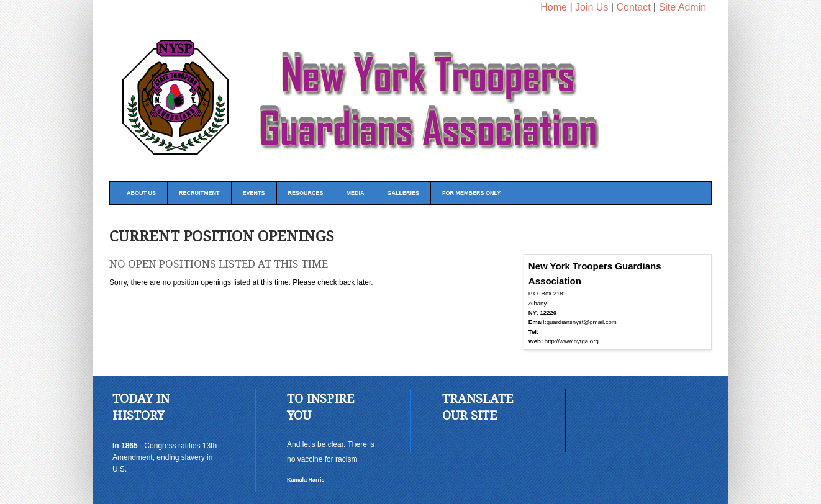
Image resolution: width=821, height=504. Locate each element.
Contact (633, 7)
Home (554, 7)
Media (356, 193)
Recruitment (199, 193)
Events (254, 193)
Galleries (404, 193)
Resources (306, 193)
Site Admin (683, 7)
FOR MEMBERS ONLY (471, 193)
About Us (141, 193)
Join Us (592, 7)
